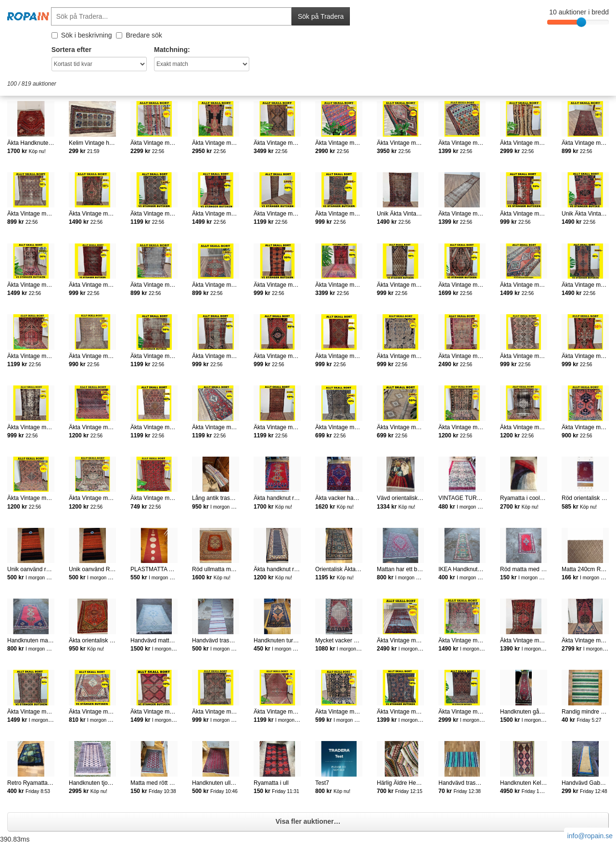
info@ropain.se (590, 836)
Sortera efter (71, 50)
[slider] (581, 22)
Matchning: (172, 50)
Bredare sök (139, 35)
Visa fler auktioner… (308, 821)
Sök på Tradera (321, 16)
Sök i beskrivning (82, 35)
